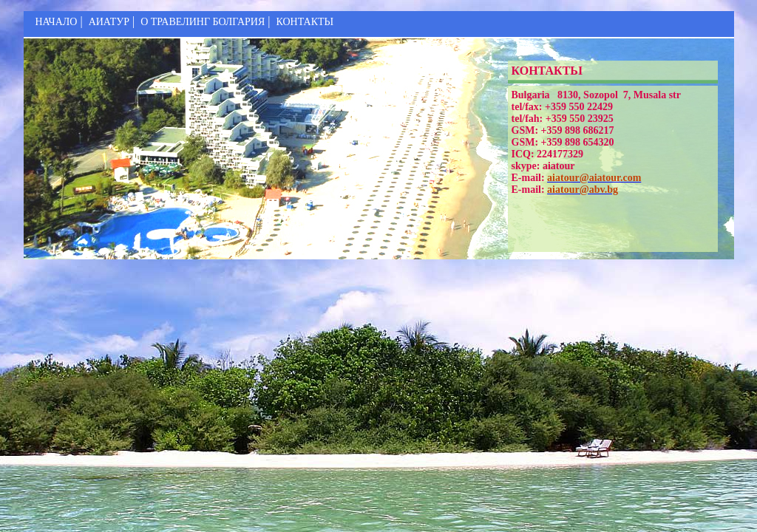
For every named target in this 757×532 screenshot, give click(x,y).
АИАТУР (109, 22)
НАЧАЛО (57, 22)
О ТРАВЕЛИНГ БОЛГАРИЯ (203, 22)
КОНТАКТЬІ (305, 22)
